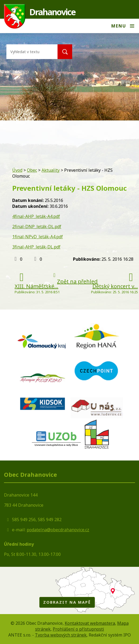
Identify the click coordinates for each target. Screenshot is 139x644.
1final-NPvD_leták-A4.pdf (38, 237)
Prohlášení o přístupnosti (78, 629)
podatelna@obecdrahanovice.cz (58, 530)
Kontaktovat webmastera (90, 623)
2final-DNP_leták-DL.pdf (37, 227)
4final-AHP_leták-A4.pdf (36, 216)
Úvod (17, 170)
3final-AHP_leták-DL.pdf (36, 247)
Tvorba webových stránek (61, 635)
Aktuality (51, 170)
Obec (32, 170)
